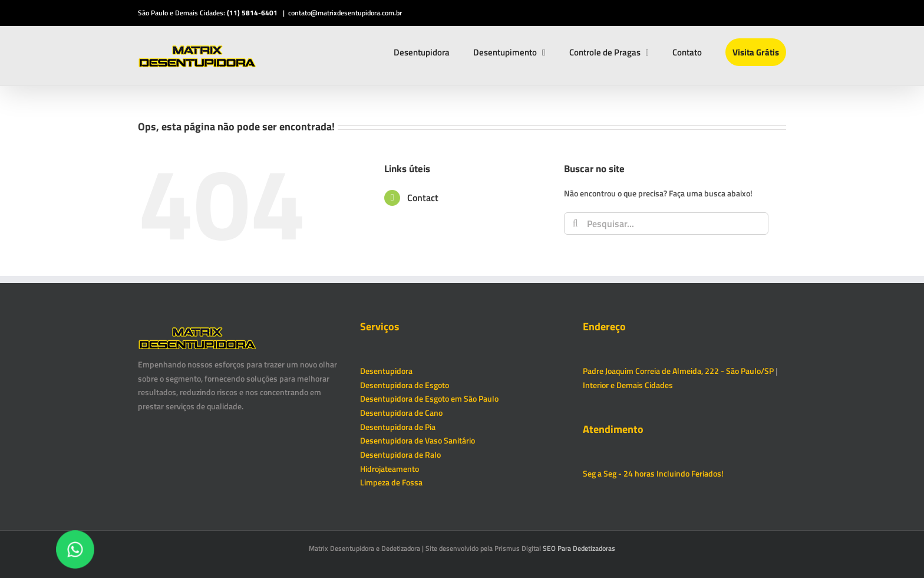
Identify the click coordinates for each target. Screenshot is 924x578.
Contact (423, 198)
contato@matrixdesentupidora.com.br (345, 13)
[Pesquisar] (575, 224)
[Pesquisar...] (666, 224)
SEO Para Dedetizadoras (579, 548)
